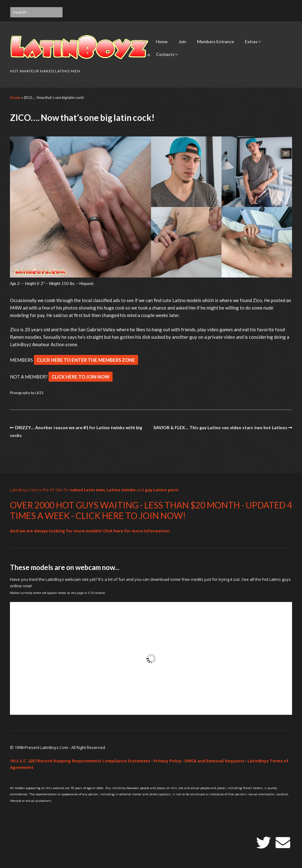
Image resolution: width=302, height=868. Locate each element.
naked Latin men (87, 490)
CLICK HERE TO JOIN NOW (81, 377)
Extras (251, 41)
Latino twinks (121, 490)
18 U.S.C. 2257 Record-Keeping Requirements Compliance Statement (80, 761)
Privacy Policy (167, 761)
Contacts (165, 54)
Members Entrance (216, 41)
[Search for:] (36, 12)
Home (162, 41)
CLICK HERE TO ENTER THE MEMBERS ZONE (86, 360)
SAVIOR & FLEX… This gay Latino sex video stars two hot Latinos (220, 427)
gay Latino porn (162, 490)
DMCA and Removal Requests (214, 761)
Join (182, 41)
